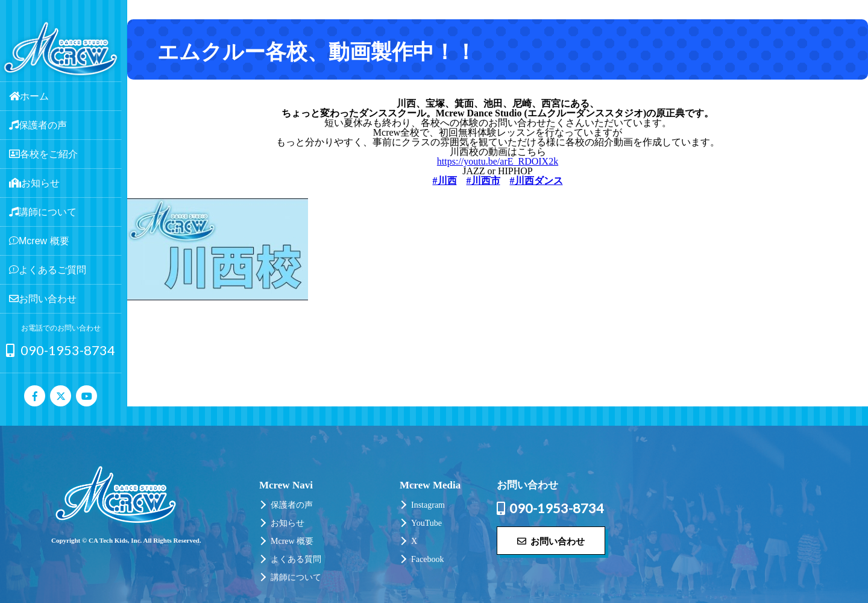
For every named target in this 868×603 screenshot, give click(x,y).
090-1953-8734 (61, 350)
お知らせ (288, 523)
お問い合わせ (551, 541)
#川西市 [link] (483, 181)
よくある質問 (296, 559)
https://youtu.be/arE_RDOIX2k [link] (498, 161)
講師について (296, 577)
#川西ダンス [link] (536, 181)
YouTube (426, 523)
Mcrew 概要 (292, 541)
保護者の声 (292, 505)
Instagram (428, 505)
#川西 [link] (445, 181)
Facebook (427, 559)
